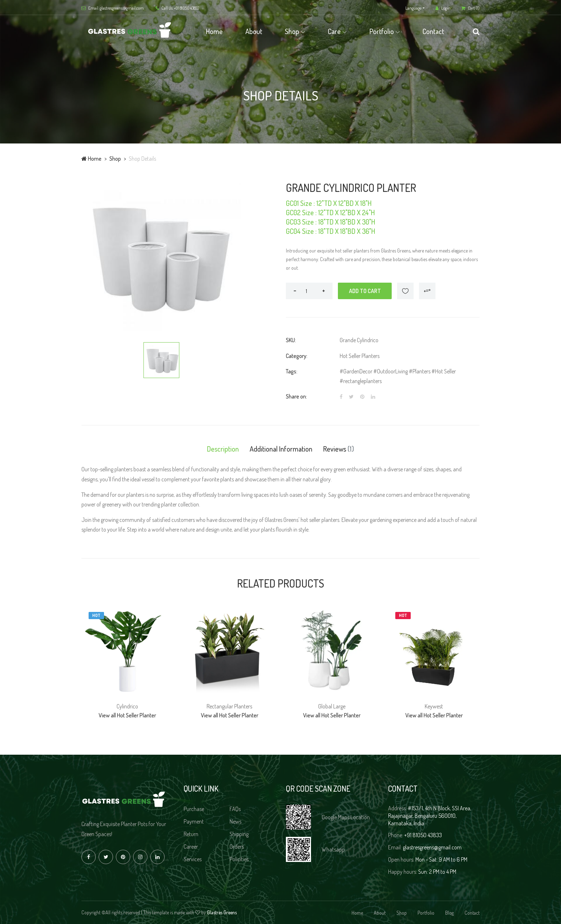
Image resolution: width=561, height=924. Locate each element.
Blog (449, 913)
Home (214, 31)
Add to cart (365, 291)
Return (191, 834)
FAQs (235, 809)
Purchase (194, 809)
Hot (96, 615)
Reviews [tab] (339, 449)
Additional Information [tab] (281, 449)
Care (334, 31)
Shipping (239, 834)
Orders (237, 847)
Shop (292, 31)
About (254, 31)
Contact (433, 31)
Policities (239, 859)
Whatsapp (333, 849)
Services (193, 859)
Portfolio (382, 31)
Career (191, 847)
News (235, 821)
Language (413, 8)
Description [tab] (223, 449)
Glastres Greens (222, 912)
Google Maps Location (346, 817)
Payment (194, 821)
